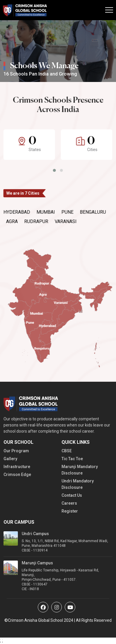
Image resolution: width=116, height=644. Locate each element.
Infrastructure (17, 467)
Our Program (16, 451)
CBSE (67, 451)
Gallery (10, 459)
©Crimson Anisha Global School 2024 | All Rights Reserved (58, 620)
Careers (69, 503)
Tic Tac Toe (72, 459)
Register (70, 511)
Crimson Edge (17, 475)
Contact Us (72, 495)
